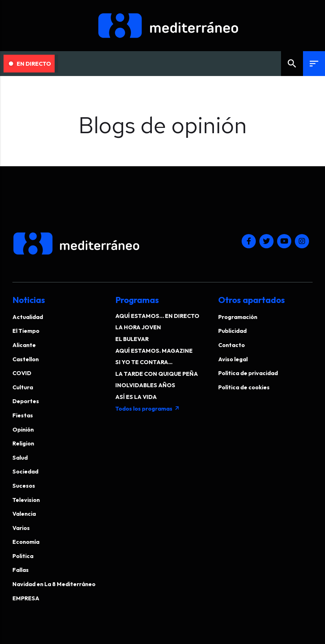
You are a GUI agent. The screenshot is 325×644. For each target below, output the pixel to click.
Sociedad (25, 471)
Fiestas (23, 415)
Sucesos (24, 486)
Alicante (24, 345)
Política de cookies (244, 387)
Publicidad (232, 331)
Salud (20, 458)
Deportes (26, 401)
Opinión (23, 429)
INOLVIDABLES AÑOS (145, 385)
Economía (26, 542)
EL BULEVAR (132, 339)
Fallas (21, 570)
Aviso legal (233, 359)
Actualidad (28, 317)
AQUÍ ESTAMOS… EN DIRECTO (157, 316)
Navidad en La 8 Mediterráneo (54, 584)
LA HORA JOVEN (138, 327)
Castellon (26, 359)
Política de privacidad (248, 373)
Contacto (232, 345)
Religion (23, 443)
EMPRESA (26, 598)
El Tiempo (26, 331)
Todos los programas (148, 408)
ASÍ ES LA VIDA (136, 397)
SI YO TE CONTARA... (144, 362)
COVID (22, 373)
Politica (23, 556)
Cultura (23, 387)
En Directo (30, 64)
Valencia (24, 514)
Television (26, 500)
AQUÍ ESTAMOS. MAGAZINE (154, 351)
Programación (238, 317)
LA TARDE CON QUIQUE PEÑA (157, 374)
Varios (21, 528)
